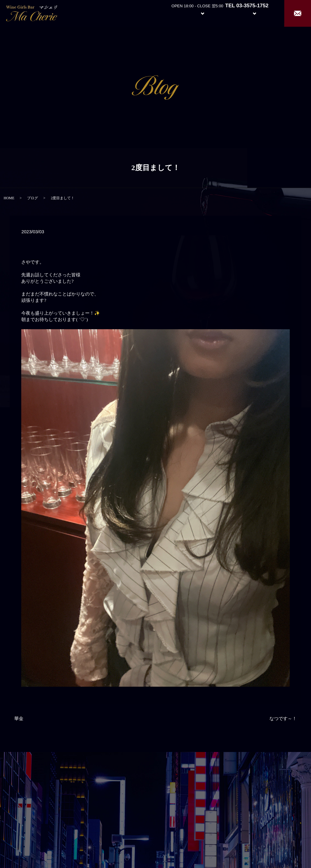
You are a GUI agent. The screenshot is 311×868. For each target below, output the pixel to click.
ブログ (32, 198)
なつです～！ (283, 719)
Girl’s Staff (227, 13)
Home (147, 13)
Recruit (261, 13)
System (198, 13)
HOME (9, 198)
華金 (19, 719)
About (170, 13)
